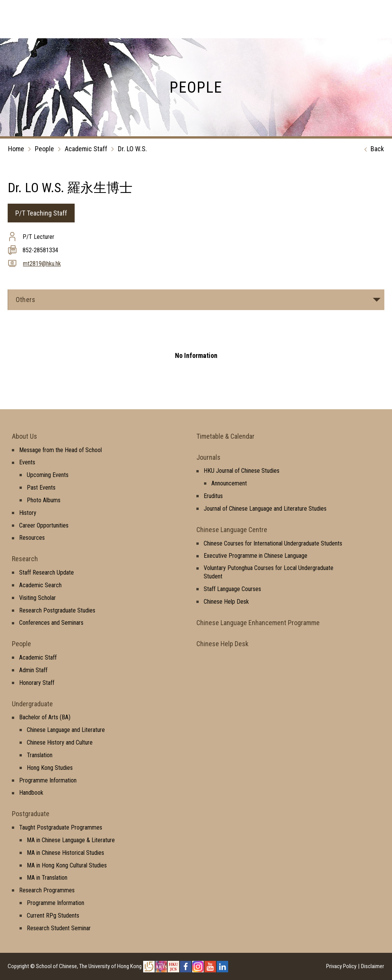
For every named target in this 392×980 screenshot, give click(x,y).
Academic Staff (86, 149)
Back (372, 149)
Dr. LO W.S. (132, 149)
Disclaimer (372, 966)
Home (16, 149)
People (44, 149)
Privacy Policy (341, 966)
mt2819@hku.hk (42, 264)
